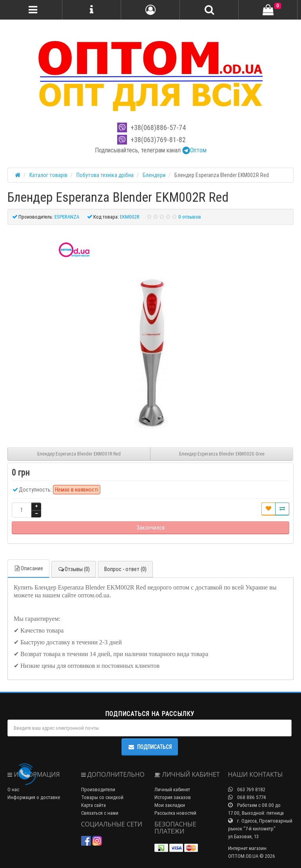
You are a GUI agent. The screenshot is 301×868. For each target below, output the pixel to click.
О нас (13, 789)
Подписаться (150, 747)
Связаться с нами (100, 813)
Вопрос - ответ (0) (125, 569)
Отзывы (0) (74, 569)
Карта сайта (93, 805)
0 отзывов (190, 217)
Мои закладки (170, 805)
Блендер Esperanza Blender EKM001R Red (79, 454)
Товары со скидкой (102, 797)
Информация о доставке (34, 797)
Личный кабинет (172, 789)
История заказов (173, 797)
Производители (98, 789)
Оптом (194, 150)
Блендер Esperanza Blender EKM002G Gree (222, 454)
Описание (28, 568)
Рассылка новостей (175, 813)
